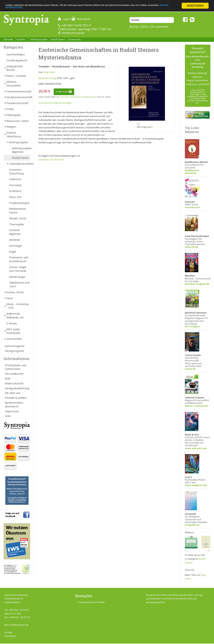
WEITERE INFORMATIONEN (48, 9)
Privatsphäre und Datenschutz (15, 367)
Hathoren (15, 179)
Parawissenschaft (17, 103)
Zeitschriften (14, 339)
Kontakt (8, 632)
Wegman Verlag (47, 78)
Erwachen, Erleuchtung (16, 171)
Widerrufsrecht (14, 383)
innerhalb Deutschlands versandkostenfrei (78, 97)
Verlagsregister (15, 351)
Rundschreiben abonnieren (14, 404)
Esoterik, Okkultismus (14, 134)
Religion (11, 127)
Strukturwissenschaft (18, 97)
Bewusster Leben (18, 121)
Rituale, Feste (18, 218)
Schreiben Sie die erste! (51, 159)
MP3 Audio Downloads (13, 331)
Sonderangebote (17, 60)
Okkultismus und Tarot (19, 284)
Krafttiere (15, 191)
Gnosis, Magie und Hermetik (18, 269)
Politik (10, 109)
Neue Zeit (15, 197)
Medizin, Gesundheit (14, 84)
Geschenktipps (16, 54)
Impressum (12, 411)
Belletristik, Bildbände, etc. (16, 315)
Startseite (8, 39)
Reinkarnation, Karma (18, 210)
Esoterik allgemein (15, 232)
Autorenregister (15, 346)
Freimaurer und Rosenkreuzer (19, 259)
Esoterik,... (22, 39)
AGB (8, 378)
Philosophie (14, 115)
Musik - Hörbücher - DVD (18, 306)
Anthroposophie (39, 39)
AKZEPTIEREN (195, 6)
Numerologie (17, 277)
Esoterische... (75, 39)
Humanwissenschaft (18, 91)
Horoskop (15, 185)
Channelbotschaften (20, 164)
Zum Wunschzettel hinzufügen (55, 103)
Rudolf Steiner (58, 39)
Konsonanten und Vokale (92, 602)
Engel (13, 252)
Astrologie (16, 246)
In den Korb (64, 92)
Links (8, 416)
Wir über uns (13, 393)
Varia (10, 298)
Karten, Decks (15, 292)
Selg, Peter (49, 72)
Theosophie (17, 224)
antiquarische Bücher (15, 68)
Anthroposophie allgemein (21, 150)
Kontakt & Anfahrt (16, 398)
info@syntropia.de (73, 33)
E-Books (12, 323)
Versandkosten (14, 374)
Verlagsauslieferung (17, 388)
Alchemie (15, 240)
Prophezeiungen (19, 203)
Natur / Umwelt (16, 76)
